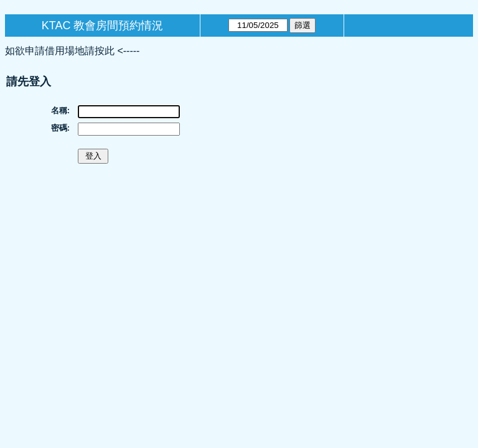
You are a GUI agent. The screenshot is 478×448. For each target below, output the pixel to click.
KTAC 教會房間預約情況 (103, 26)
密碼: (60, 128)
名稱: (60, 110)
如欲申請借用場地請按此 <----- (72, 51)
